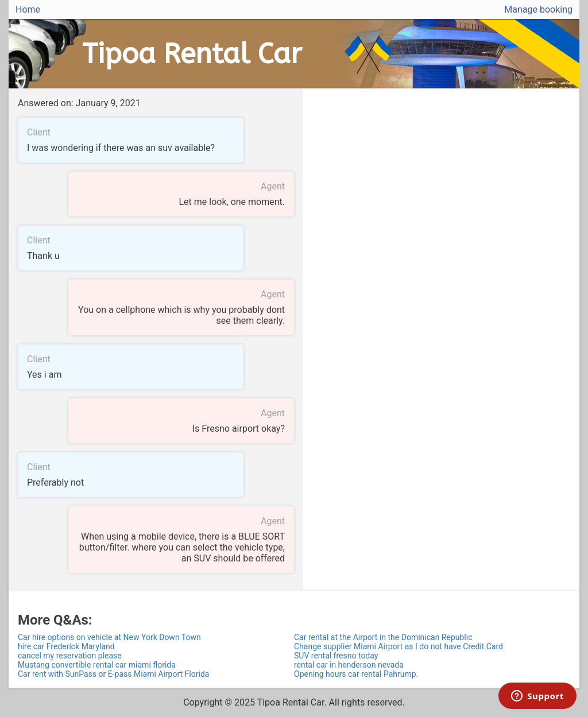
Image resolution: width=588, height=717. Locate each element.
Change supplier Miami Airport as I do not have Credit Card (399, 646)
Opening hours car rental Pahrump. (356, 674)
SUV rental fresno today (336, 656)
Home (28, 9)
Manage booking (538, 9)
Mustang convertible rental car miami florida (97, 665)
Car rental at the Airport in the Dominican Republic (383, 637)
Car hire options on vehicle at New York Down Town (109, 637)
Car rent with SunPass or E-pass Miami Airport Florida (113, 674)
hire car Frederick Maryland (66, 646)
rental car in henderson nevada (349, 665)
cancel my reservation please (70, 656)
